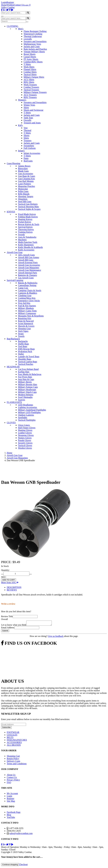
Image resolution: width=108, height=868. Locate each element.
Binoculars (23, 168)
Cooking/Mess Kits (27, 298)
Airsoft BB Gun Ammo (29, 257)
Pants (26, 158)
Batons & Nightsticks (28, 283)
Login (4, 2)
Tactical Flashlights (27, 420)
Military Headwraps (27, 390)
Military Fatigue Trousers (35, 92)
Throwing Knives (26, 229)
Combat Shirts (30, 72)
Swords (21, 235)
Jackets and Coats (32, 47)
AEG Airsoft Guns (26, 255)
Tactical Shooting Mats (28, 207)
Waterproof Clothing (33, 34)
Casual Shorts (30, 57)
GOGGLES (12, 736)
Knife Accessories (26, 250)
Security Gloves (25, 443)
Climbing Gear (25, 296)
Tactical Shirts (30, 74)
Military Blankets (26, 308)
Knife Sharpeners (26, 245)
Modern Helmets (26, 395)
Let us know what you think (14, 626)
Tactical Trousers (31, 90)
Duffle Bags (23, 344)
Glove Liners (24, 425)
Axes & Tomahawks (27, 237)
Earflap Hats (24, 372)
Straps (21, 334)
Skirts (26, 107)
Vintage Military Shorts (34, 52)
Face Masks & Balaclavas (30, 374)
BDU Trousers (30, 97)
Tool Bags (23, 346)
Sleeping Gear (24, 329)
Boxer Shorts (30, 54)
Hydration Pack (25, 351)
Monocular (23, 189)
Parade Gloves (25, 440)
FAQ (9, 783)
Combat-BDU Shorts (33, 62)
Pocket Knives (25, 222)
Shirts (26, 138)
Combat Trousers (31, 87)
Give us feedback (56, 637)
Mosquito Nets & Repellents (31, 316)
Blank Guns (23, 171)
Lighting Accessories (27, 407)
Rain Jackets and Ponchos (35, 49)
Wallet (21, 354)
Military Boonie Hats (28, 384)
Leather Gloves (25, 433)
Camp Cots (23, 288)
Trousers (27, 141)
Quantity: (5, 570)
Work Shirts (29, 67)
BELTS (10, 738)
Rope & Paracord (26, 321)
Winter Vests (29, 105)
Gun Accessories (26, 174)
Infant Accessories (32, 153)
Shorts (27, 135)
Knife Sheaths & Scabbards (30, 247)
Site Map (11, 802)
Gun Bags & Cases (27, 176)
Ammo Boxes (24, 166)
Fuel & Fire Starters (27, 306)
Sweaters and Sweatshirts (35, 41)
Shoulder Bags (25, 359)
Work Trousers (30, 85)
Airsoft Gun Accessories (29, 265)
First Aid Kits (24, 303)
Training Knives (25, 232)
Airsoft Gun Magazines (29, 268)
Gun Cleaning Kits (26, 179)
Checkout (23, 865)
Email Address (8, 628)
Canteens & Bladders (28, 293)
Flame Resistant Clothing (35, 31)
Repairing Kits (25, 318)
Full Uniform (30, 148)
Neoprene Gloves (26, 435)
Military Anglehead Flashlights (32, 410)
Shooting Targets (26, 196)
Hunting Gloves (25, 430)
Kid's (20, 125)
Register (10, 2)
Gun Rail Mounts (26, 181)
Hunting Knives (25, 219)
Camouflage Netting (27, 285)
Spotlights (23, 417)
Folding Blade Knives (28, 217)
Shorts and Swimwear (33, 110)
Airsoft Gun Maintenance (30, 270)
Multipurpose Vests (32, 44)
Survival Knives (25, 227)
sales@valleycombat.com (21, 834)
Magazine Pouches (26, 186)
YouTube (11, 818)
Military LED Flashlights (29, 412)
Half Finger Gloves (27, 428)
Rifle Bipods (24, 194)
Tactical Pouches (26, 364)
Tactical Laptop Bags (28, 362)
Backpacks (23, 341)
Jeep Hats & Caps (26, 379)
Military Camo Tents (27, 311)
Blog (9, 816)
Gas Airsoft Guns (26, 278)
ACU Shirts (29, 80)
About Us (11, 776)
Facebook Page (14, 813)
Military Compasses (27, 313)
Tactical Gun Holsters (28, 204)
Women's (22, 100)
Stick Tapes (23, 331)
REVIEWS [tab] (12, 590)
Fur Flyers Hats (25, 377)
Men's (21, 29)
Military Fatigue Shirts (34, 77)
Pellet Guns (23, 191)
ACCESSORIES (14, 743)
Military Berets (25, 382)
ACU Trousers (30, 95)
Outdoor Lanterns (26, 415)
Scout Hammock (26, 323)
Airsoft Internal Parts (27, 273)
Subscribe (6, 728)
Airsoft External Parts (28, 262)
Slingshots (23, 199)
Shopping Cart (13, 757)
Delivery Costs (13, 762)
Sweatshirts (29, 146)
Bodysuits (28, 161)
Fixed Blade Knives (27, 214)
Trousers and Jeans (32, 123)
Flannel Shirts (30, 69)
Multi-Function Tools (28, 242)
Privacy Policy (13, 781)
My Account (12, 794)
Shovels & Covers (26, 326)
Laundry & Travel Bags (29, 357)
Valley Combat (8, 7)
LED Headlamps (26, 405)
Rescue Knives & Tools (29, 224)
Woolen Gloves (25, 448)
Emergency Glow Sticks (29, 301)
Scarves (22, 400)
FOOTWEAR (13, 733)
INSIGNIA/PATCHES (17, 741)
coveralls (28, 39)
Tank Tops (28, 118)
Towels (21, 336)
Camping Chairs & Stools (30, 290)
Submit (5, 631)
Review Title (7, 616)
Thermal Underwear (33, 36)
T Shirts (27, 64)
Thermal (27, 130)
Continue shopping (10, 865)
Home (4, 5)
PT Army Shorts (31, 59)
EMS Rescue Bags (26, 349)
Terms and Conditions (17, 764)
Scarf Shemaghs (25, 397)
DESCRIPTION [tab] (14, 587)
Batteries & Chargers (27, 275)
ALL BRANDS (14, 746)
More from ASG (10, 583)
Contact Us (19, 5)
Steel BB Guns (25, 202)
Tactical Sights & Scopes (29, 209)
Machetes (22, 240)
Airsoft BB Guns (26, 260)
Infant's (21, 151)
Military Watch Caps (27, 392)
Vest (26, 128)
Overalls (27, 120)
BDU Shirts (29, 82)
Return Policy (13, 759)
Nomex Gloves (25, 438)
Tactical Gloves (25, 445)
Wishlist (10, 5)
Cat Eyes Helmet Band (28, 369)
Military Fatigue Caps (28, 387)
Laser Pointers (24, 184)
